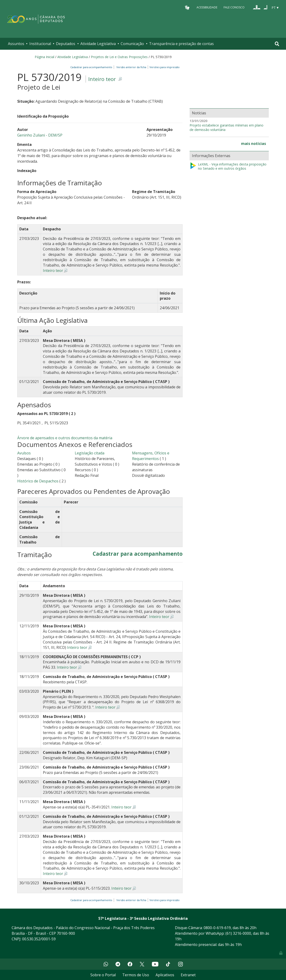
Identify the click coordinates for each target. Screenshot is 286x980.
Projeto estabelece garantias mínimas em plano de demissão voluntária (226, 128)
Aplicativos (165, 975)
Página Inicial (44, 57)
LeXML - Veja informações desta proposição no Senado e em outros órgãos (228, 167)
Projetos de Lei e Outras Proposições (119, 57)
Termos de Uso (136, 975)
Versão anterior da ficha (131, 67)
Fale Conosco (234, 7)
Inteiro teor (102, 79)
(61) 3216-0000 (238, 933)
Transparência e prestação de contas (181, 44)
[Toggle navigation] (277, 44)
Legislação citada (90, 453)
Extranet (188, 975)
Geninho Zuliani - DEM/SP (40, 135)
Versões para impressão (164, 67)
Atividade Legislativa (98, 44)
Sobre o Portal (103, 975)
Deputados (66, 44)
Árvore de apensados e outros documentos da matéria (65, 438)
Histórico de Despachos (38, 481)
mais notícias (254, 144)
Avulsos (24, 453)
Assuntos (16, 44)
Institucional (40, 44)
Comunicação (132, 44)
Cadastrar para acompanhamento (92, 67)
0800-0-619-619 (217, 928)
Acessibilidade (207, 7)
